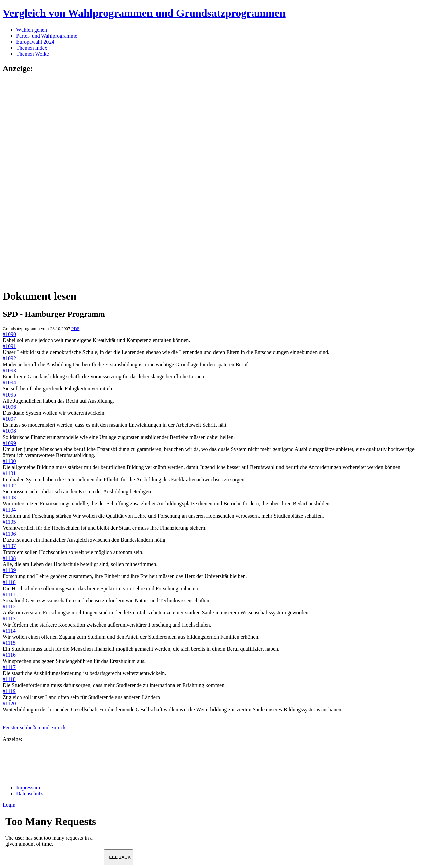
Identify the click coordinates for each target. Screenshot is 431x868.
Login (9, 805)
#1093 (9, 370)
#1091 (9, 346)
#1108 (9, 558)
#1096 (9, 407)
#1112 (9, 607)
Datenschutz (29, 794)
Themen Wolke (33, 54)
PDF (75, 328)
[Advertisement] (30, 181)
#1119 (9, 691)
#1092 (9, 358)
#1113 (9, 619)
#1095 (9, 395)
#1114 (9, 631)
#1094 (9, 383)
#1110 (9, 582)
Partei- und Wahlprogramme (47, 36)
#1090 (9, 334)
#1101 (9, 473)
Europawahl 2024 (35, 42)
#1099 (9, 443)
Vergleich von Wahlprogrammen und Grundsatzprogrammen (144, 13)
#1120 (9, 703)
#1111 (9, 594)
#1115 (9, 643)
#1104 (9, 510)
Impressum (28, 787)
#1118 (9, 679)
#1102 (9, 485)
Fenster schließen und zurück (34, 728)
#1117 (9, 667)
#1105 (9, 522)
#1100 (9, 461)
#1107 (9, 546)
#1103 (9, 498)
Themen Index (32, 48)
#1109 (9, 570)
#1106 (9, 534)
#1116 (9, 655)
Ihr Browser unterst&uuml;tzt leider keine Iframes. (53, 833)
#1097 (9, 419)
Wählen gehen (32, 30)
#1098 (9, 431)
